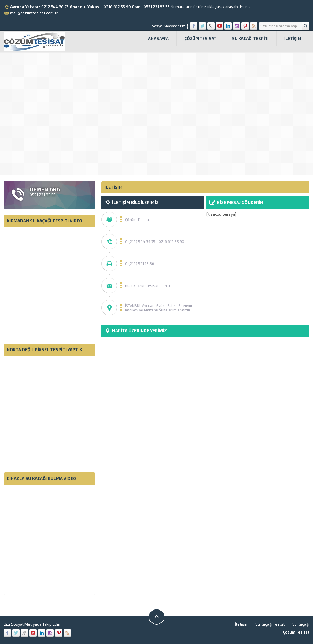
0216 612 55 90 (117, 7)
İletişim (293, 39)
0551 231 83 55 (157, 7)
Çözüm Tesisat (200, 39)
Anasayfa (158, 39)
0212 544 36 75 (55, 7)
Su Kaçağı (301, 624)
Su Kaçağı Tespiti (250, 39)
